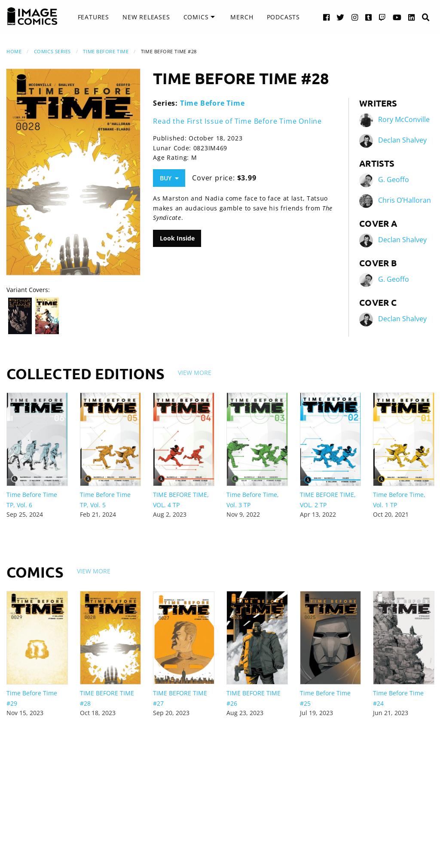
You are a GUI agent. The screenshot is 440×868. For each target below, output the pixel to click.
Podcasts (283, 17)
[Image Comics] (32, 16)
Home (14, 51)
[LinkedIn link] (412, 17)
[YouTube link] (397, 17)
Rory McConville (404, 119)
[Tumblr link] (369, 17)
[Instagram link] (355, 17)
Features (93, 17)
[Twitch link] (382, 17)
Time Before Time (106, 51)
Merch (242, 17)
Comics (196, 17)
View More (195, 373)
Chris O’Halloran (405, 200)
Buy (169, 178)
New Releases (146, 17)
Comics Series (52, 51)
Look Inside (177, 238)
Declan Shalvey (402, 140)
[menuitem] (93, 17)
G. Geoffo (394, 180)
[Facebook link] (327, 17)
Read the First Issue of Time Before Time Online (237, 121)
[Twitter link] (341, 17)
